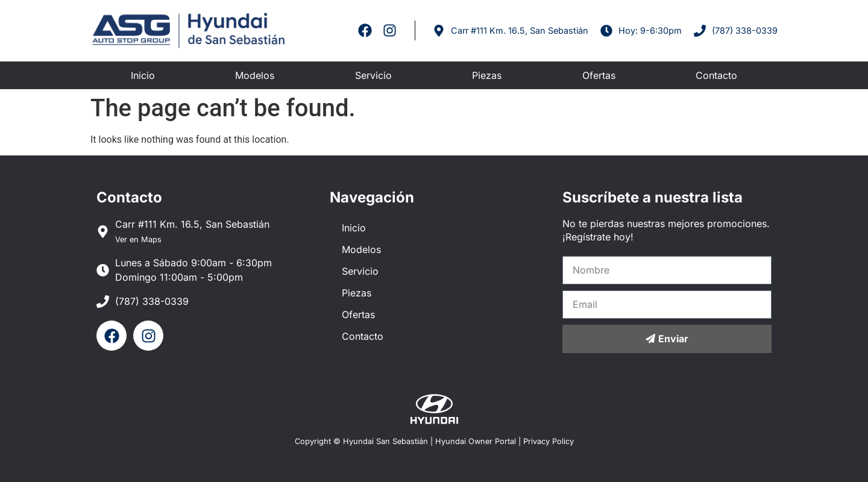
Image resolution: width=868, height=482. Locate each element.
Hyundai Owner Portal (476, 441)
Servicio (373, 75)
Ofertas (599, 75)
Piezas (487, 75)
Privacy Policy (549, 441)
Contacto (716, 75)
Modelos (255, 75)
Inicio (143, 75)
